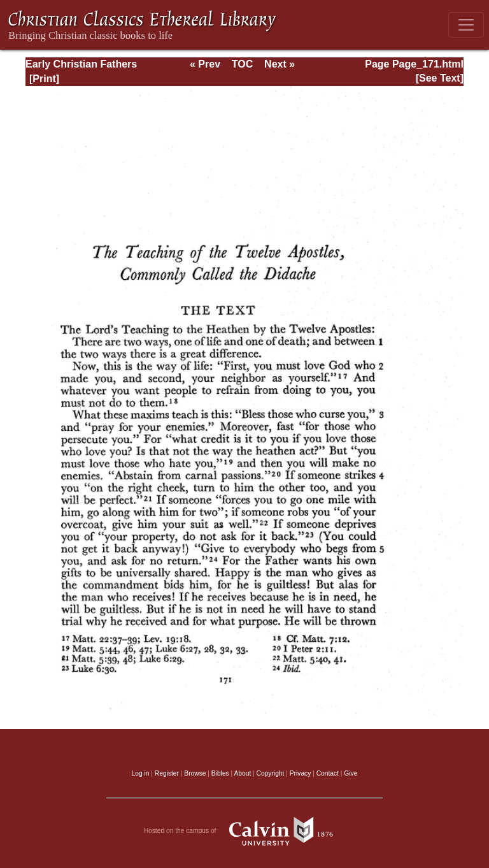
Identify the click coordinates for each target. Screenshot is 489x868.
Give (351, 773)
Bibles (220, 773)
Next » (280, 64)
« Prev (205, 64)
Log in (141, 773)
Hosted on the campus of (245, 831)
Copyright (271, 773)
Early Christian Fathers (81, 64)
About (242, 773)
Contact (328, 773)
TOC (242, 64)
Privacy (301, 773)
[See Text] (440, 78)
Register (167, 773)
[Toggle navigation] (466, 25)
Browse (195, 773)
